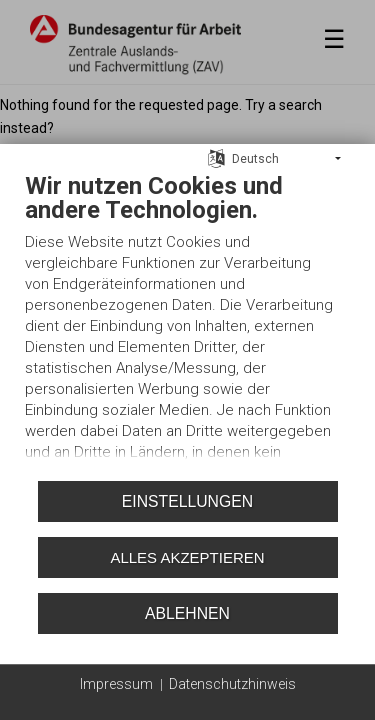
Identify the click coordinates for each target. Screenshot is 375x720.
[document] (187, 322)
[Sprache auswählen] (216, 158)
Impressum (116, 684)
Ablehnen (187, 613)
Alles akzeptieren (187, 557)
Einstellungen (187, 501)
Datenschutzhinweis (232, 684)
